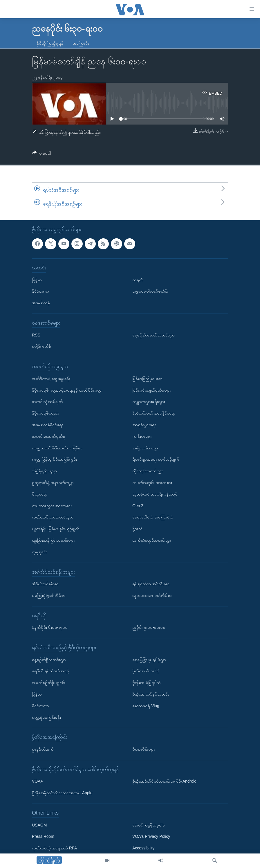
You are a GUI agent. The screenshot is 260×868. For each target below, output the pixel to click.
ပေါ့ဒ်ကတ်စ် (41, 346)
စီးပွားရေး (40, 494)
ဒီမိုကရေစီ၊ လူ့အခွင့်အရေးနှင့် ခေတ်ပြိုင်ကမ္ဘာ (67, 390)
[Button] (42, 154)
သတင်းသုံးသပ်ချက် (47, 401)
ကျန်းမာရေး (142, 436)
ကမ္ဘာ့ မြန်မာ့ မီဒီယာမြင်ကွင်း (54, 459)
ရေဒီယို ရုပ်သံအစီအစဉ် (50, 671)
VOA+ (37, 781)
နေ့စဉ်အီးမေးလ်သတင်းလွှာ (154, 335)
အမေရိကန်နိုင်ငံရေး (47, 424)
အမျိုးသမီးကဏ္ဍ (145, 448)
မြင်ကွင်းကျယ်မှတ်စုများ (151, 390)
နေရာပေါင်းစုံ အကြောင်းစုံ (153, 517)
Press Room (43, 836)
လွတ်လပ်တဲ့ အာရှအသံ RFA (54, 848)
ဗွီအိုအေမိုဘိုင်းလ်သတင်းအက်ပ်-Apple (62, 793)
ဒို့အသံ (137, 529)
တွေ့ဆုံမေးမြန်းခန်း (46, 717)
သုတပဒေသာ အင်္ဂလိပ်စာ (152, 595)
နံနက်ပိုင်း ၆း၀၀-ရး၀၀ (50, 627)
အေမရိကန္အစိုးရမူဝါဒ (149, 825)
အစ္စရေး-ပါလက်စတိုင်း (150, 291)
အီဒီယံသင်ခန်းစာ (45, 584)
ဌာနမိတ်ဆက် (43, 749)
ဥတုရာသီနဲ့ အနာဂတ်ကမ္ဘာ (53, 482)
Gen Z (138, 505)
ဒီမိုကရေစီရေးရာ (46, 413)
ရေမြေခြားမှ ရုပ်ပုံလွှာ (149, 659)
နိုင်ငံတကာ (40, 291)
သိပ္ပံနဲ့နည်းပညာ (44, 471)
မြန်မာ (37, 280)
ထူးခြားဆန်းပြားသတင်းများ (53, 540)
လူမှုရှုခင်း (39, 552)
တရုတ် (138, 280)
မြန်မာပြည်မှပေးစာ (147, 378)
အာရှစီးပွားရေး (144, 424)
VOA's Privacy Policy (151, 836)
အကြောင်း (81, 43)
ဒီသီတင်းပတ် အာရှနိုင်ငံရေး (154, 413)
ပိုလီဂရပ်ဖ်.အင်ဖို (146, 671)
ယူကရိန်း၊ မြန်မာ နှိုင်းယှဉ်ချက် (56, 529)
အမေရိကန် (41, 303)
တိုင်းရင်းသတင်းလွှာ (148, 471)
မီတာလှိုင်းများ (143, 749)
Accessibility (143, 848)
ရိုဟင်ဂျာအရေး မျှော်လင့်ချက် (156, 459)
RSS (36, 335)
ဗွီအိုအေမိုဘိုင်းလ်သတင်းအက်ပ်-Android (164, 781)
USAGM (39, 825)
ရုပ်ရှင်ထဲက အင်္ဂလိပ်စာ (151, 584)
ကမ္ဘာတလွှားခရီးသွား (149, 401)
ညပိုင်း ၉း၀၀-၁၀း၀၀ (149, 627)
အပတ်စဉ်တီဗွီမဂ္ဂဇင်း (49, 682)
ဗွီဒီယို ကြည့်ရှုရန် (50, 43)
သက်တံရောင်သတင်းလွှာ (152, 540)
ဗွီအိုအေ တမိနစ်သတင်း (151, 694)
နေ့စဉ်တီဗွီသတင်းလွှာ (49, 659)
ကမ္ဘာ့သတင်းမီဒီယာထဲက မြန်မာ (57, 448)
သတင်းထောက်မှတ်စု (49, 436)
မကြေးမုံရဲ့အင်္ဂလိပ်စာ (49, 595)
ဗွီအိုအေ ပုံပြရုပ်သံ (147, 682)
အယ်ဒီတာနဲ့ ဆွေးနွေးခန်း (51, 378)
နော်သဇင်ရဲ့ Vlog (146, 705)
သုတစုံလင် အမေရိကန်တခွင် (155, 494)
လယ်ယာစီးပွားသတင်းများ (53, 517)
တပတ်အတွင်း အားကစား (52, 505)
